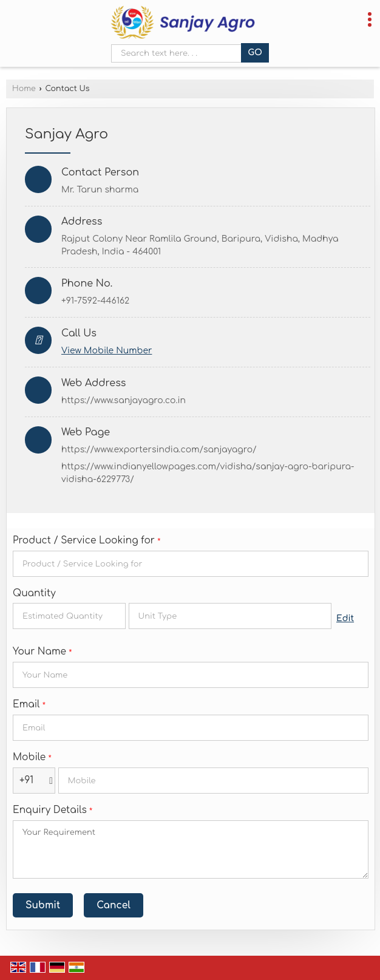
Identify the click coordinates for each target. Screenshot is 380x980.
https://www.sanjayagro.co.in (124, 400)
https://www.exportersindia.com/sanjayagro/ (159, 450)
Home (24, 89)
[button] (107, 351)
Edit (345, 618)
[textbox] (230, 616)
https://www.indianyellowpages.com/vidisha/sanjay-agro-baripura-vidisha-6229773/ (208, 473)
